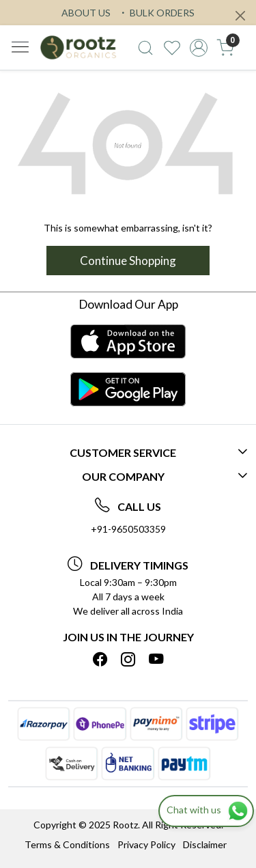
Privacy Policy (146, 844)
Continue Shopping (128, 261)
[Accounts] (198, 48)
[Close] (240, 16)
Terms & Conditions (67, 844)
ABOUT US (86, 13)
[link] (146, 48)
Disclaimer (205, 844)
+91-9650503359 (128, 529)
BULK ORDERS (156, 13)
